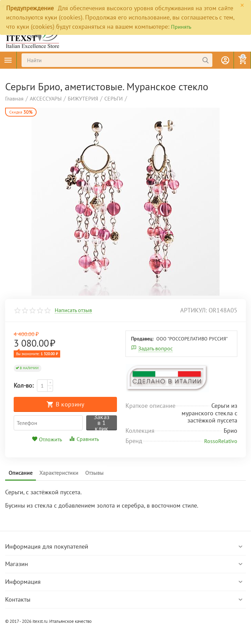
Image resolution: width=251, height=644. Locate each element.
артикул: (194, 310)
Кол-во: (24, 385)
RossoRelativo (221, 441)
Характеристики (59, 473)
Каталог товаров (8, 60)
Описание (21, 473)
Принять (181, 27)
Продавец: (142, 339)
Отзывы (94, 473)
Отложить (47, 439)
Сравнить (84, 439)
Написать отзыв (73, 310)
